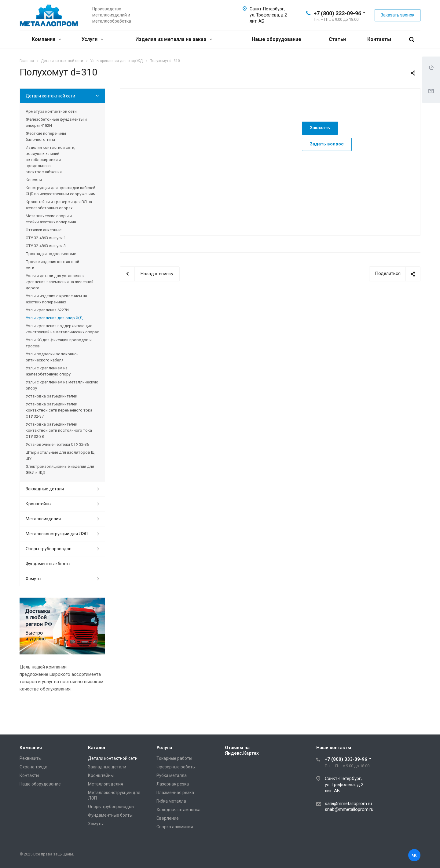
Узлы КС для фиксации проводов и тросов (59, 343)
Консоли (34, 180)
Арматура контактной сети (51, 111)
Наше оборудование (277, 39)
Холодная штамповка (178, 810)
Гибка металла (171, 801)
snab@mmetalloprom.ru (349, 809)
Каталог (97, 748)
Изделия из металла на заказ (174, 39)
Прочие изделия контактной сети (52, 265)
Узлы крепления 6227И (47, 310)
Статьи (337, 39)
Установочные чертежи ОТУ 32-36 (57, 444)
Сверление (168, 818)
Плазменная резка (175, 793)
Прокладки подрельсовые (51, 254)
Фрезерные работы (176, 767)
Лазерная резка (173, 784)
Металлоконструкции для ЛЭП (57, 534)
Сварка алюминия (175, 827)
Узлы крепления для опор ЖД (54, 318)
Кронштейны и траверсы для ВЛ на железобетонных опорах (59, 205)
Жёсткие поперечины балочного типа (46, 136)
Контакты (379, 39)
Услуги (92, 39)
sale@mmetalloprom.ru (348, 804)
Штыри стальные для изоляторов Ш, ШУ (61, 455)
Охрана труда (33, 767)
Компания (46, 39)
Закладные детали (45, 489)
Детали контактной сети (50, 96)
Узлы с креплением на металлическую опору (62, 385)
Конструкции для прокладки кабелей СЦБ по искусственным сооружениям (61, 191)
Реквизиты (31, 758)
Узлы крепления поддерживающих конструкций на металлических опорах (62, 329)
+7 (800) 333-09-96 (337, 13)
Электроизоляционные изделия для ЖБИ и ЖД (60, 469)
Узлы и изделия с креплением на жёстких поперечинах (56, 299)
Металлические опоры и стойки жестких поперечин (51, 219)
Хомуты (33, 579)
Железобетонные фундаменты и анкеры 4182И (56, 122)
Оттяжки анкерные (44, 230)
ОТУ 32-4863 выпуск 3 (46, 246)
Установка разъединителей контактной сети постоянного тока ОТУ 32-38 (59, 430)
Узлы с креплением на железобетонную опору (48, 371)
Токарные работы (174, 758)
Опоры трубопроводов (49, 549)
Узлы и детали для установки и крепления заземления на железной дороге (60, 282)
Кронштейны (38, 504)
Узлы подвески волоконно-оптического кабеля (52, 357)
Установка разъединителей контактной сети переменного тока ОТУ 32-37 (59, 410)
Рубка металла (172, 775)
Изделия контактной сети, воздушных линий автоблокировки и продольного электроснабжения (50, 160)
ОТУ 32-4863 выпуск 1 (46, 238)
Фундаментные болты (48, 564)
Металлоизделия (43, 519)
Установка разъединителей (51, 396)
